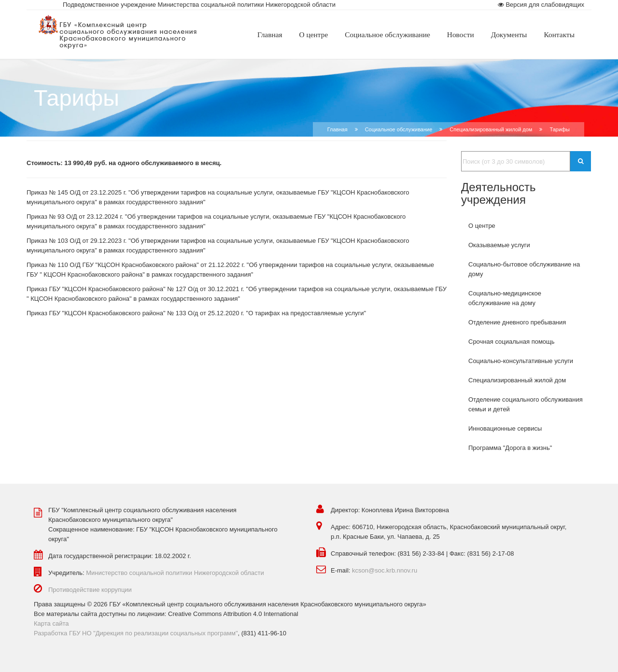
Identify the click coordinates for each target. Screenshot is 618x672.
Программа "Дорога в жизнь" (510, 448)
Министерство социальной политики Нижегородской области (175, 573)
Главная (337, 129)
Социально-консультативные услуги (521, 361)
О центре (482, 226)
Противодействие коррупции (90, 590)
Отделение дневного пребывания (517, 322)
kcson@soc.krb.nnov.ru (385, 570)
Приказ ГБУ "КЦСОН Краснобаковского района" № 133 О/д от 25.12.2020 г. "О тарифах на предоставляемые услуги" (196, 313)
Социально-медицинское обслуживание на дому (505, 298)
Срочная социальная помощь (512, 342)
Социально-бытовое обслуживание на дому (524, 269)
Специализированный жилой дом (491, 129)
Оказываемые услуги (499, 245)
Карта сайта (51, 623)
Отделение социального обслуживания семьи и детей (526, 404)
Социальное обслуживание (399, 129)
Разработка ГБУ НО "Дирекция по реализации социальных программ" (136, 633)
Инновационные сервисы (505, 428)
